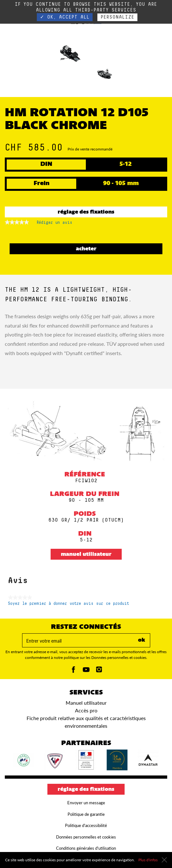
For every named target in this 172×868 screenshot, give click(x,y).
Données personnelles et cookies (86, 837)
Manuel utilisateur (86, 555)
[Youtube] (86, 671)
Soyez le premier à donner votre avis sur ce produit (69, 604)
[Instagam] (99, 671)
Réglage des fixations (86, 212)
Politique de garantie (86, 814)
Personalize (117, 17)
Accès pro (86, 710)
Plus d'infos (148, 860)
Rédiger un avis (54, 224)
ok (142, 640)
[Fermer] (164, 860)
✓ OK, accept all (65, 17)
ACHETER (86, 249)
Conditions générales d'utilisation (86, 848)
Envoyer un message (86, 803)
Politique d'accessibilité (86, 825)
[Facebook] (73, 671)
